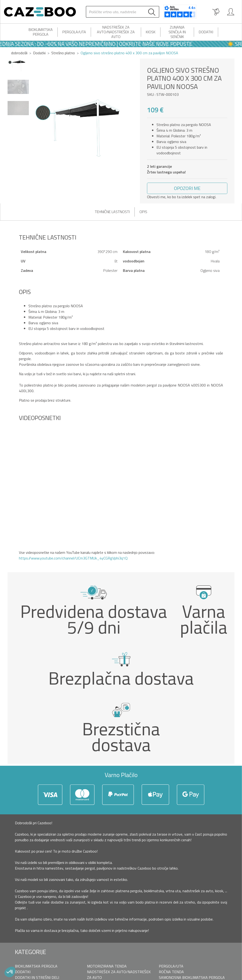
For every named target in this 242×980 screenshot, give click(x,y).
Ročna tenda (171, 972)
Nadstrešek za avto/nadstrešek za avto (116, 32)
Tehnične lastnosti (112, 212)
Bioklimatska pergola (41, 32)
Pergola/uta (74, 32)
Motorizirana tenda (107, 966)
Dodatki (206, 32)
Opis (143, 212)
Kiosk (151, 32)
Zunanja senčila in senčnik (177, 32)
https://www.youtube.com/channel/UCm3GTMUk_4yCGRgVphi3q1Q (73, 558)
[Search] (115, 12)
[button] (187, 188)
